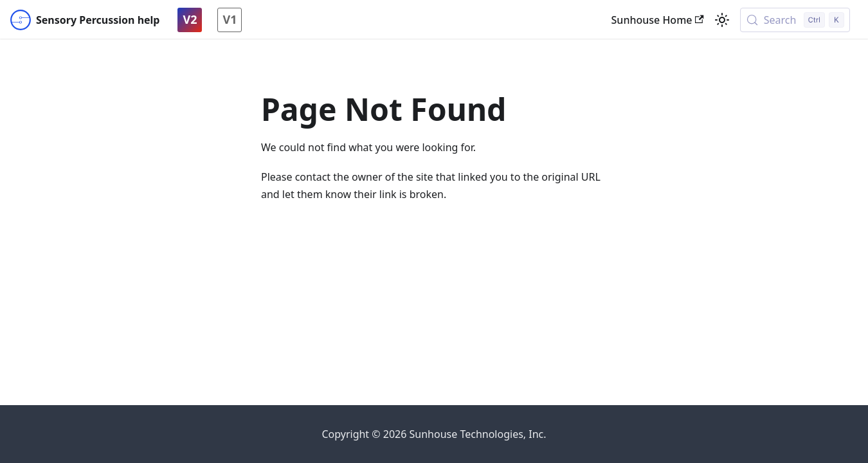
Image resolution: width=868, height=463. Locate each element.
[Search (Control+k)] (795, 20)
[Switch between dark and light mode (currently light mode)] (722, 20)
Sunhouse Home (658, 20)
